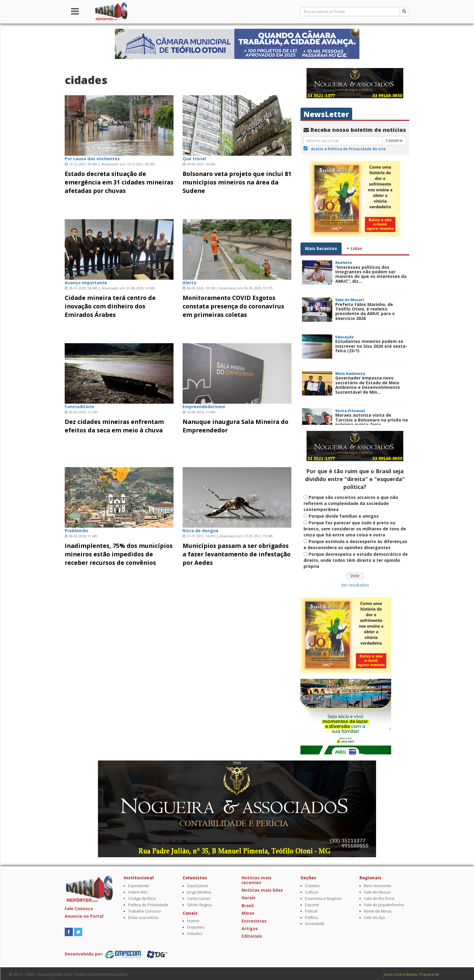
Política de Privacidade (148, 905)
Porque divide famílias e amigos (344, 516)
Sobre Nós (138, 892)
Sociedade (315, 924)
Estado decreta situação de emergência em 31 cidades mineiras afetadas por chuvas (119, 182)
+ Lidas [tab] (354, 248)
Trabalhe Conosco (145, 911)
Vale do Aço (375, 918)
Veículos (195, 934)
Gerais (248, 898)
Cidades (312, 886)
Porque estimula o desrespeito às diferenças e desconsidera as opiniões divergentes (355, 544)
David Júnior (198, 886)
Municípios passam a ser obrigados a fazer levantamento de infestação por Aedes (237, 554)
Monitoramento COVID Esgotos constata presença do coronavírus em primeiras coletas (233, 306)
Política (311, 918)
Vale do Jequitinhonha (384, 905)
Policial (311, 911)
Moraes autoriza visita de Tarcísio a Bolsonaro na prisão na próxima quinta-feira (372, 420)
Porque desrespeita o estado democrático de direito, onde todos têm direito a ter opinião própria (356, 560)
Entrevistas (254, 921)
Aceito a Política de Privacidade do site (348, 149)
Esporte (312, 905)
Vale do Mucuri (377, 892)
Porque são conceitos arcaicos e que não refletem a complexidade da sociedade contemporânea (351, 503)
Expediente (139, 886)
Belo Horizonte (378, 886)
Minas (248, 913)
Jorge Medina (199, 892)
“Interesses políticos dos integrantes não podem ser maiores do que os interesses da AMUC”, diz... (371, 274)
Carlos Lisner (199, 899)
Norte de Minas (378, 911)
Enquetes (196, 927)
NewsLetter (326, 114)
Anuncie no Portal (84, 916)
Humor (193, 921)
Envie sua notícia (143, 918)
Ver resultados (355, 585)
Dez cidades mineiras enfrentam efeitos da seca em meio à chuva (114, 426)
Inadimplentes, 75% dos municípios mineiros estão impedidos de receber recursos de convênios (119, 554)
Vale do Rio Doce (379, 899)
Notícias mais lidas (262, 890)
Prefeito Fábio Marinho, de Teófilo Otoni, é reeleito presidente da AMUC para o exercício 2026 (365, 311)
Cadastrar (394, 140)
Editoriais (252, 936)
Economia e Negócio (323, 899)
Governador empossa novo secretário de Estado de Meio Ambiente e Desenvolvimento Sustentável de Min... (368, 385)
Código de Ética (142, 899)
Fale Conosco (79, 908)
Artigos (250, 928)
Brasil (248, 905)
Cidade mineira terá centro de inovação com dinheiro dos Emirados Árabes (110, 306)
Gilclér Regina (199, 905)
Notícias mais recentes (256, 880)
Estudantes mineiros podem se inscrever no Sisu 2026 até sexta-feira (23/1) (371, 346)
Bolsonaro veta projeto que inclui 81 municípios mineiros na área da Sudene (237, 182)
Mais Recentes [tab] (321, 248)
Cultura (312, 892)
